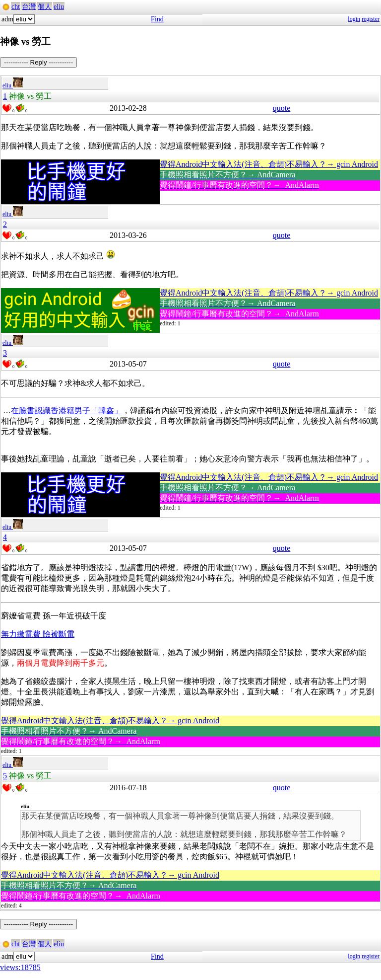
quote (282, 108)
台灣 (29, 7)
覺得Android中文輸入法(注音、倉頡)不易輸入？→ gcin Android (269, 164)
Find (157, 19)
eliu (59, 7)
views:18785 (20, 967)
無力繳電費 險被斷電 (38, 634)
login (354, 19)
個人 (45, 7)
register (371, 19)
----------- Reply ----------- (38, 62)
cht (16, 7)
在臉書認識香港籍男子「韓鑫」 (66, 411)
